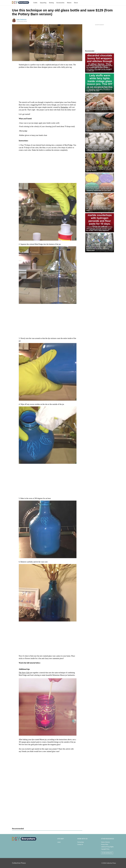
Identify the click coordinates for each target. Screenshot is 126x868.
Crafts (35, 3)
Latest (59, 842)
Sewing (51, 3)
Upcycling (43, 3)
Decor (76, 3)
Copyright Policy (105, 849)
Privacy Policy (105, 844)
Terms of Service (105, 842)
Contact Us (80, 844)
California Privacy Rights (107, 847)
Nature (69, 3)
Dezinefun (64, 107)
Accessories (60, 3)
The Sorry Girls (24, 673)
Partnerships (81, 842)
